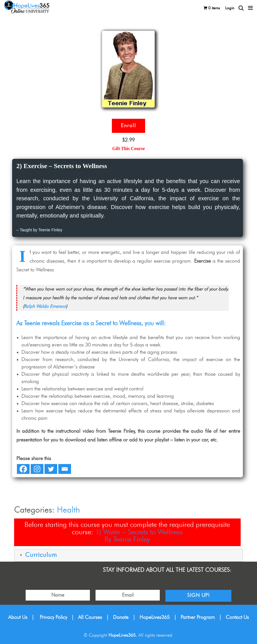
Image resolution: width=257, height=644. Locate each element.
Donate (121, 617)
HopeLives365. (123, 635)
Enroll (128, 126)
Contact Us (237, 617)
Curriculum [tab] (38, 555)
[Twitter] (51, 469)
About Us (18, 617)
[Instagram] (37, 469)
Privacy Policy (53, 617)
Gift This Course (128, 149)
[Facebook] (23, 469)
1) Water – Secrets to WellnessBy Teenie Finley (139, 536)
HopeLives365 (155, 617)
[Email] (65, 469)
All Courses (90, 617)
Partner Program (198, 617)
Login (230, 8)
